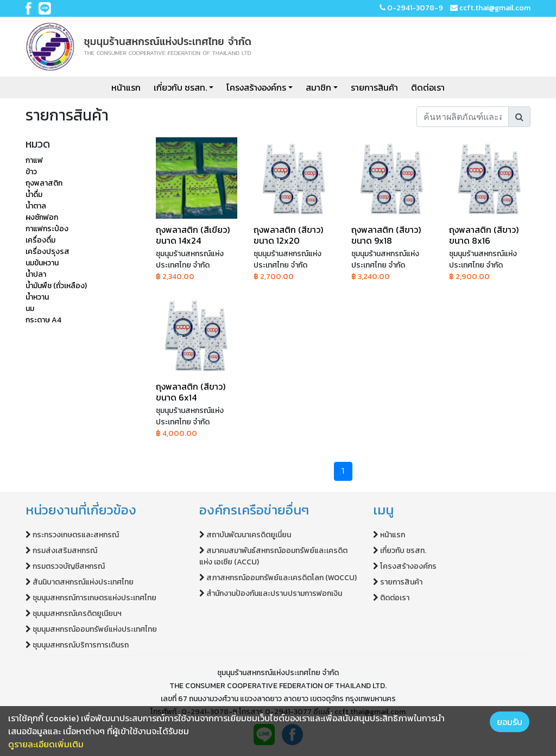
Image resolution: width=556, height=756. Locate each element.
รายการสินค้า (374, 87)
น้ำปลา (36, 274)
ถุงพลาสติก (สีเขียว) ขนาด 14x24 (193, 235)
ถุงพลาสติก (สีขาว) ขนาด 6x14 (191, 392)
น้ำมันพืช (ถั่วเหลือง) (56, 286)
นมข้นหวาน (42, 263)
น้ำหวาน (37, 297)
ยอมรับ (510, 722)
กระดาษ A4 (43, 320)
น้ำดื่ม (34, 195)
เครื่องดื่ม (40, 240)
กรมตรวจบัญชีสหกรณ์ (69, 566)
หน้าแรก (126, 87)
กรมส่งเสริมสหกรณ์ (65, 551)
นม (30, 309)
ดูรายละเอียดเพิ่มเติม (46, 744)
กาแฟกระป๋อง (47, 229)
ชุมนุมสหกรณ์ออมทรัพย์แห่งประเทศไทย (95, 629)
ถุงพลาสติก (44, 183)
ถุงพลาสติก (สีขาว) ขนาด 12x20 (288, 235)
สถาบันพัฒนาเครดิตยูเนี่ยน (249, 535)
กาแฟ (34, 160)
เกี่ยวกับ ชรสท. (180, 87)
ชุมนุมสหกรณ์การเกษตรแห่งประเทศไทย (94, 598)
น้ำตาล (36, 206)
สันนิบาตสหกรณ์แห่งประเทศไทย (83, 582)
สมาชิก (318, 87)
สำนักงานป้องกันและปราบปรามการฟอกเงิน (274, 593)
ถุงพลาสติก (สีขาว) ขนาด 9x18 (386, 235)
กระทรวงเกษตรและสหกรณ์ (76, 535)
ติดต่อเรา (428, 87)
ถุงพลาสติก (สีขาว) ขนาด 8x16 (484, 235)
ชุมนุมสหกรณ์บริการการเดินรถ (81, 645)
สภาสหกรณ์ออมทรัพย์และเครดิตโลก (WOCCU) (282, 578)
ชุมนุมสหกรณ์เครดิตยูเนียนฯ (77, 614)
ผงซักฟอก (42, 217)
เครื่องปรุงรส (48, 252)
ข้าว (31, 172)
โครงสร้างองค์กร (256, 87)
